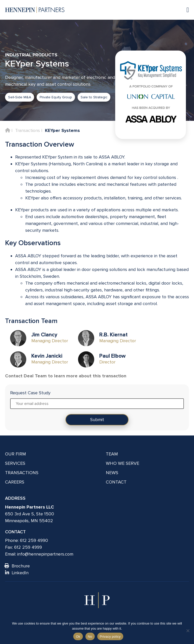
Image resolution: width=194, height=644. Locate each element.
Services (15, 463)
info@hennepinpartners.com (45, 554)
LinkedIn (17, 573)
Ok (78, 637)
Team (112, 454)
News (112, 473)
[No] (188, 631)
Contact (116, 482)
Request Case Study (30, 393)
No (90, 637)
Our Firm (16, 454)
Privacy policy (110, 637)
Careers (15, 482)
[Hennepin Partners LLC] (35, 10)
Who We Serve (123, 463)
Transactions (28, 130)
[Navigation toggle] (185, 10)
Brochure (17, 566)
